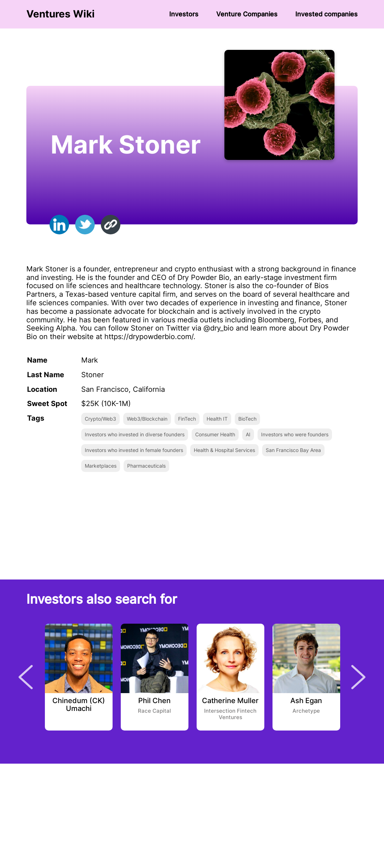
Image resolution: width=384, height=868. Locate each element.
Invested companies (326, 14)
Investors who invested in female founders (134, 450)
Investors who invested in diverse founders (135, 434)
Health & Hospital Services (224, 450)
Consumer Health (215, 434)
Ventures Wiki (61, 14)
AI (248, 434)
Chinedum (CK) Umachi (79, 705)
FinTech (187, 419)
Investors (184, 14)
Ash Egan (306, 701)
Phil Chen (154, 701)
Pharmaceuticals (146, 466)
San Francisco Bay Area (293, 450)
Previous (26, 677)
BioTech (247, 419)
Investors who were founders (295, 434)
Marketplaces (101, 466)
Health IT (217, 419)
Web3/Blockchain (147, 419)
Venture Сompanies (247, 14)
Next (358, 677)
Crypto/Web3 (100, 419)
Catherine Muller (230, 701)
